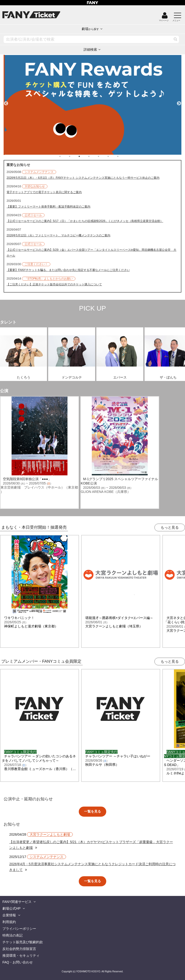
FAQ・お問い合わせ (18, 962)
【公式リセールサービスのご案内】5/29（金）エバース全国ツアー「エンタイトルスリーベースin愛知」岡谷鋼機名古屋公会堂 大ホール (91, 253)
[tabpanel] (92, 105)
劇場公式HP (11, 908)
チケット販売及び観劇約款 (23, 942)
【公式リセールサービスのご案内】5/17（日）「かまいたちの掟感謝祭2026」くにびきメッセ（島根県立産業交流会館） (85, 221)
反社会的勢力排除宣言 (19, 949)
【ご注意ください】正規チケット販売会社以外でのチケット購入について (54, 284)
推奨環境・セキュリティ (21, 955)
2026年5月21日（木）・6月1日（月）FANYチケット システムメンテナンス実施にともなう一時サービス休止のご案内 (83, 178)
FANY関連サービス (17, 902)
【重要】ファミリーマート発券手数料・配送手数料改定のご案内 (48, 207)
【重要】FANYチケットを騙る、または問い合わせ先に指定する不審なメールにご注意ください (68, 270)
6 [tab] (113, 156)
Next (179, 101)
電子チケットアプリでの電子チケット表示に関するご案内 (44, 192)
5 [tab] (103, 156)
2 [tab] (74, 156)
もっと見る (170, 527)
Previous (6, 101)
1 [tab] (65, 156)
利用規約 (9, 922)
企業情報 (9, 915)
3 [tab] (84, 156)
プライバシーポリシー (19, 929)
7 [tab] (123, 156)
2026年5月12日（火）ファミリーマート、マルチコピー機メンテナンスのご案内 (58, 235)
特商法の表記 (13, 935)
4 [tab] (94, 156)
